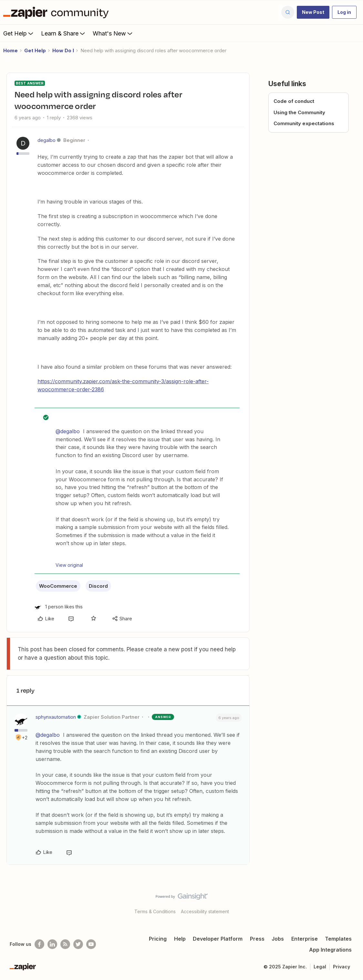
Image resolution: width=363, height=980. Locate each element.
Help (180, 939)
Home (10, 50)
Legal (320, 967)
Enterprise (305, 939)
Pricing (158, 939)
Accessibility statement (205, 911)
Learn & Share (64, 33)
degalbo (47, 140)
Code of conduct (294, 101)
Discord (98, 586)
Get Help (19, 33)
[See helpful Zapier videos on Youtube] (91, 944)
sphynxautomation (56, 717)
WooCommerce (58, 586)
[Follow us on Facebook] (39, 944)
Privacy (342, 967)
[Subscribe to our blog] (65, 944)
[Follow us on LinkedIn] (52, 944)
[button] (313, 12)
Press (257, 939)
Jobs (278, 939)
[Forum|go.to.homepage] (57, 12)
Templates (338, 939)
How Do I (63, 50)
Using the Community (299, 112)
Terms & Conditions (155, 911)
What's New (113, 33)
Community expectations (304, 123)
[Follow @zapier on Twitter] (78, 944)
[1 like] (59, 607)
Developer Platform (218, 939)
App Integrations (330, 950)
